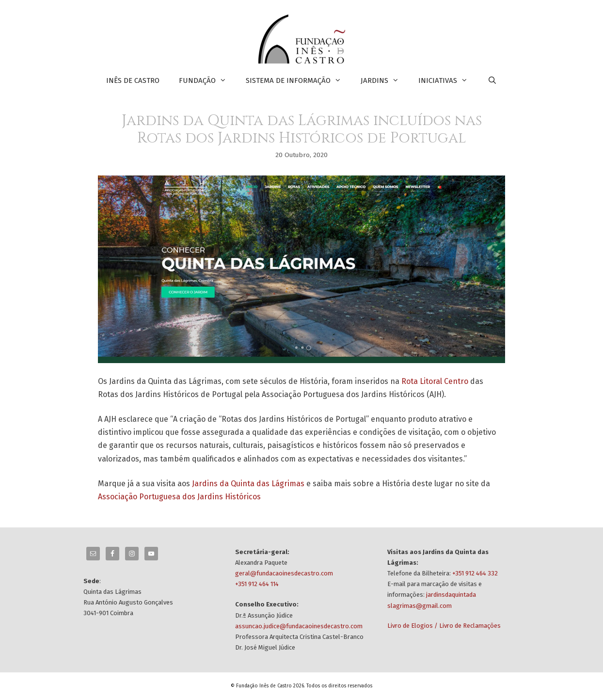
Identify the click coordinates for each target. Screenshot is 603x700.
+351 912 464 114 (257, 584)
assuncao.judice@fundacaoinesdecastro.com (299, 626)
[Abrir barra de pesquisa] (492, 80)
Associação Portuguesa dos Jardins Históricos (179, 497)
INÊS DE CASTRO (133, 80)
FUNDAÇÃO (207, 80)
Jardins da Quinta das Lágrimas (248, 484)
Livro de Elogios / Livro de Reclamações (444, 626)
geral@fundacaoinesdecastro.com (284, 573)
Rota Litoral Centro (435, 381)
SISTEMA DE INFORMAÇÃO (298, 80)
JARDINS (385, 80)
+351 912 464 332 (475, 573)
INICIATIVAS (448, 80)
